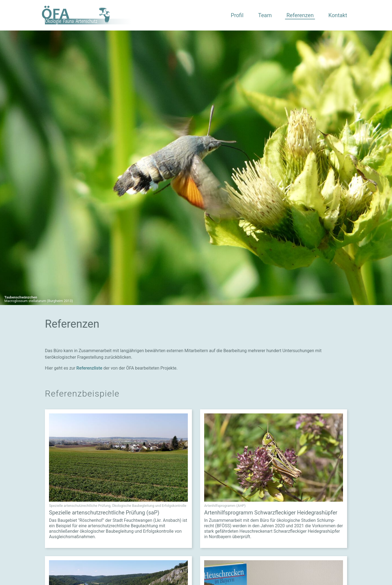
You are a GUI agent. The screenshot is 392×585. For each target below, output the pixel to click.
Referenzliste (89, 368)
